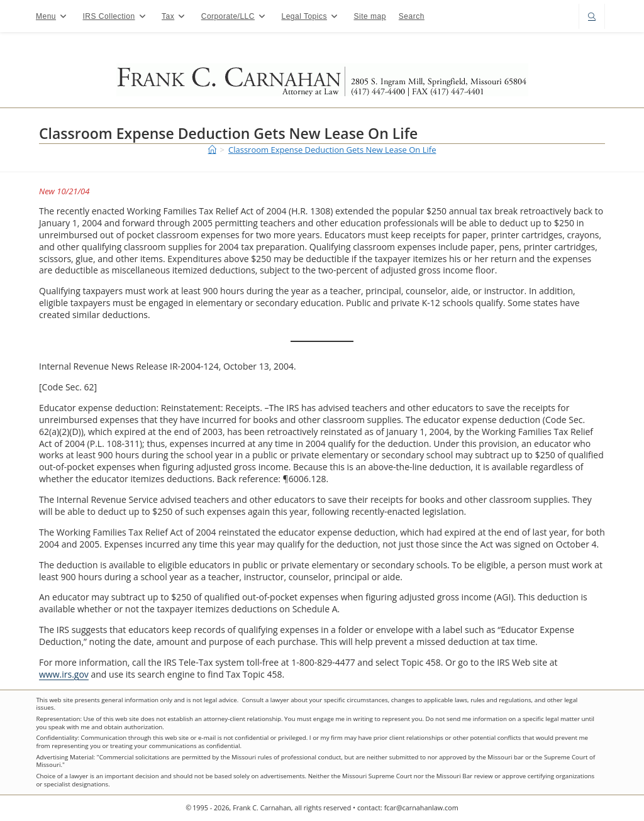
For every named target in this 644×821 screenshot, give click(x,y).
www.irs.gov (64, 674)
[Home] (212, 150)
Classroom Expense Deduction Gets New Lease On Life (332, 150)
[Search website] (592, 17)
